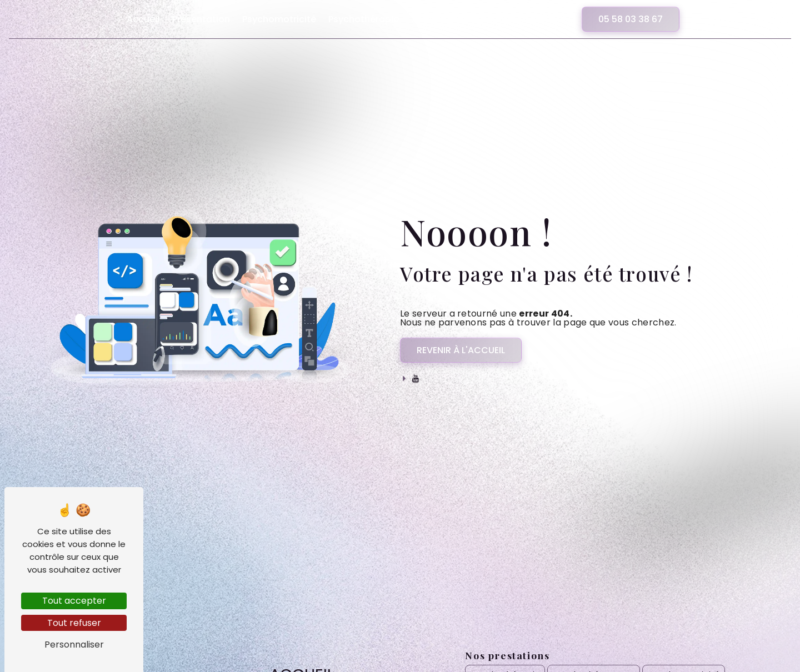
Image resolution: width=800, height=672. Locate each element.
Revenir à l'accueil (461, 350)
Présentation (201, 19)
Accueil (143, 19)
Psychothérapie (364, 19)
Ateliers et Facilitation (461, 19)
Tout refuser (74, 623)
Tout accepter (74, 601)
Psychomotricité (279, 19)
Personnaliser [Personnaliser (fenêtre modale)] (74, 645)
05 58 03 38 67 (631, 19)
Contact (541, 19)
